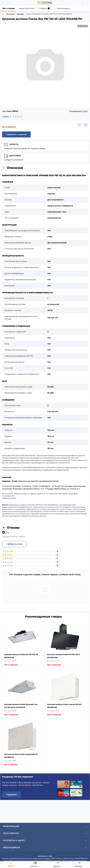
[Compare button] (85, 125)
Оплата (14, 144)
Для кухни (10, 14)
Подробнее (11, 795)
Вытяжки (20, 14)
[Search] (8, 3)
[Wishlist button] (79, 125)
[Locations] (83, 3)
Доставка (15, 156)
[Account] (87, 3)
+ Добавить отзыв (14, 544)
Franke (85, 111)
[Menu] (3, 3)
